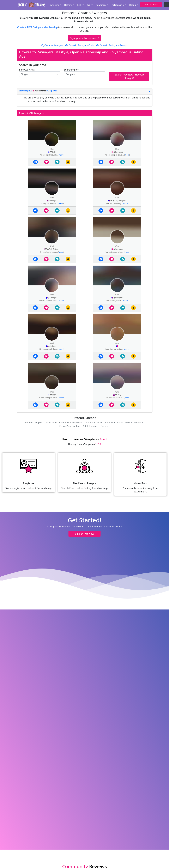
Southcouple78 (26, 91)
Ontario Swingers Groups (112, 45)
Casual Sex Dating (93, 423)
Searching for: (71, 70)
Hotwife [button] (68, 5)
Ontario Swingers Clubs (80, 45)
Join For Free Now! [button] (84, 534)
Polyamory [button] (101, 5)
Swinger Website (134, 423)
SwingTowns (52, 91)
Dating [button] (133, 5)
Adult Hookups (91, 426)
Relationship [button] (118, 5)
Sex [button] (89, 5)
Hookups (77, 423)
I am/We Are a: (27, 70)
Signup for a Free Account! (85, 38)
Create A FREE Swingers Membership (38, 27)
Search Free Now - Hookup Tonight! (129, 76)
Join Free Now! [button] (151, 5)
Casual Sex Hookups (70, 426)
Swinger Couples (114, 423)
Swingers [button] (55, 5)
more (61, 155)
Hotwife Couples (34, 423)
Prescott (105, 426)
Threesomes (51, 423)
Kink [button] (80, 5)
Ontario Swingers (52, 45)
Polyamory (65, 423)
